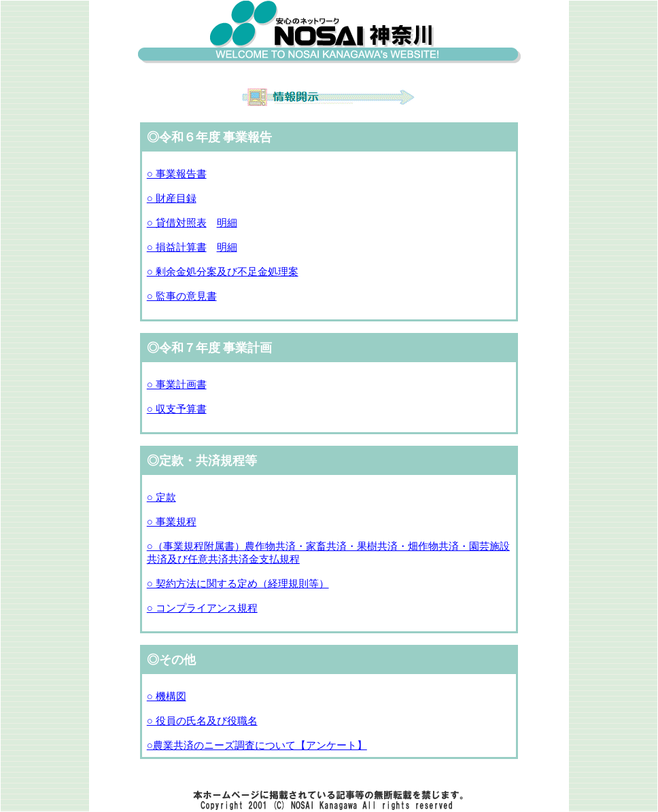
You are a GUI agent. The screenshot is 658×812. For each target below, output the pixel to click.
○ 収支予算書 (177, 409)
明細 (227, 223)
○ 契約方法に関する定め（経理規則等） (238, 584)
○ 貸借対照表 (177, 223)
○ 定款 (161, 497)
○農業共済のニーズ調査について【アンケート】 (257, 745)
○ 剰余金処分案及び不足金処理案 (223, 272)
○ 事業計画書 (177, 385)
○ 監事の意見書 (182, 296)
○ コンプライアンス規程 (202, 608)
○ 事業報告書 (177, 174)
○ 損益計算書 (177, 247)
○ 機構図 (167, 696)
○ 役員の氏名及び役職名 (202, 721)
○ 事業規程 (172, 522)
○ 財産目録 (172, 198)
